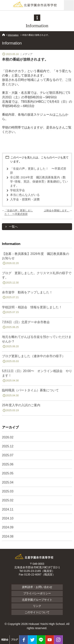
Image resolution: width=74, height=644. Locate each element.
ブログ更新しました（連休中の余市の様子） (37, 359)
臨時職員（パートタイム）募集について (37, 394)
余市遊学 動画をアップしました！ (37, 296)
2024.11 (8, 509)
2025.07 (8, 455)
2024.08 (8, 536)
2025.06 (8, 464)
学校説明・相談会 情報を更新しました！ (37, 310)
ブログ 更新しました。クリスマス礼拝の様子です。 (37, 278)
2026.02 (8, 437)
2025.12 (8, 446)
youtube (50, 640)
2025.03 (8, 491)
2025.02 (8, 500)
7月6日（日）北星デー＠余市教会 (37, 325)
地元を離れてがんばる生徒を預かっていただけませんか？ (37, 342)
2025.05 (8, 473)
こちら (60, 115)
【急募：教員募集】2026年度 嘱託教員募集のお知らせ (37, 259)
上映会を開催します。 (57, 210)
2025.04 (8, 482)
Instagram (58, 640)
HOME (4, 35)
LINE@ (41, 640)
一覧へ (13, 227)
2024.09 (8, 527)
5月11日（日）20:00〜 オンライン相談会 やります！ (37, 376)
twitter (32, 640)
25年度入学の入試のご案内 (37, 408)
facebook (24, 640)
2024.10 (8, 518)
